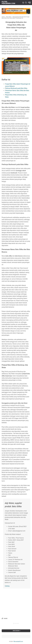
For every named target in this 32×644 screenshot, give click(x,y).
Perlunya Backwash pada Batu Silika (16, 88)
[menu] (29, 3)
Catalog (7, 586)
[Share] (5, 618)
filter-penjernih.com (8, 3)
